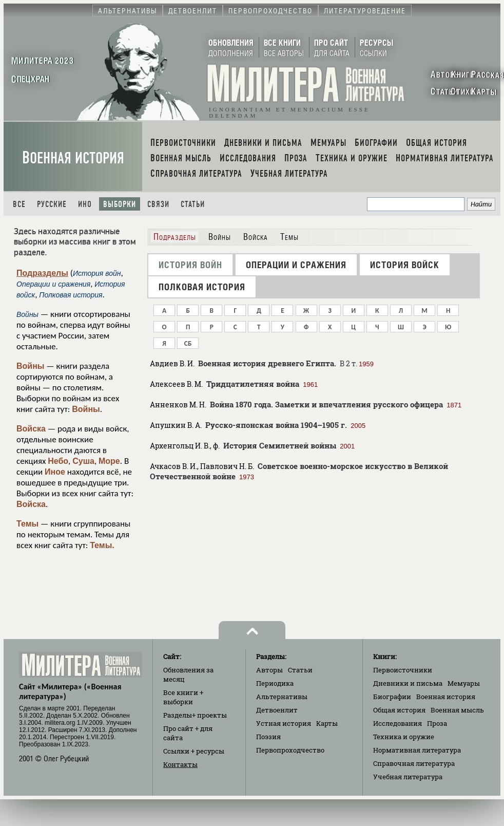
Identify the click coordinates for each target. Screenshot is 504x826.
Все (19, 204)
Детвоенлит (277, 710)
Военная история (73, 158)
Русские (52, 204)
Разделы (195, 715)
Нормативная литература (417, 750)
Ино (85, 204)
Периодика (275, 683)
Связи (158, 204)
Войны (31, 366)
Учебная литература (408, 777)
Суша (83, 461)
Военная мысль (457, 710)
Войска (31, 429)
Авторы (269, 670)
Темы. (102, 545)
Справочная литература (414, 763)
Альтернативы (282, 697)
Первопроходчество (290, 750)
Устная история (284, 723)
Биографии (392, 697)
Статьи (193, 204)
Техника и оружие (404, 737)
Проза (437, 723)
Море (109, 461)
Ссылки (194, 751)
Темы (27, 524)
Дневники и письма (408, 683)
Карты (327, 723)
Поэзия (268, 737)
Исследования (398, 723)
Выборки (120, 204)
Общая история (399, 710)
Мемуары (464, 683)
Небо (58, 461)
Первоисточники (403, 670)
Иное (55, 472)
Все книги (183, 697)
